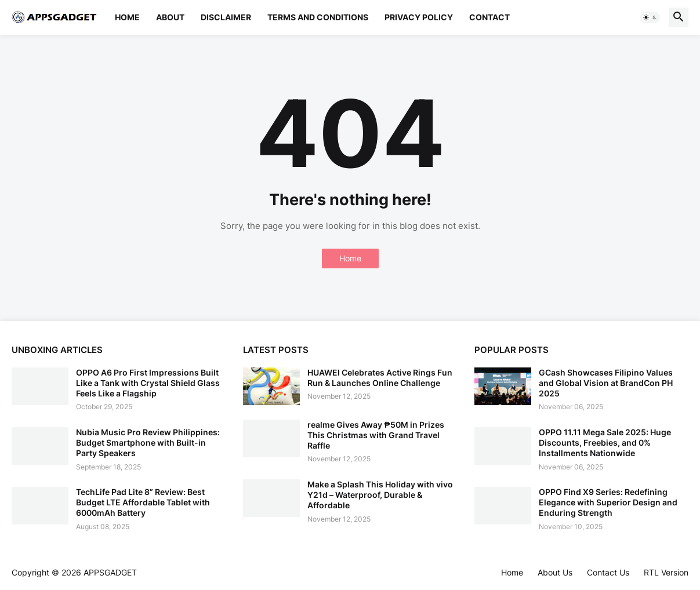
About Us (555, 572)
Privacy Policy (419, 17)
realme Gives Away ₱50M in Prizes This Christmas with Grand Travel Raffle (376, 435)
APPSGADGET (110, 572)
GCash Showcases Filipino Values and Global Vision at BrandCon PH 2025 (606, 383)
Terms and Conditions (318, 17)
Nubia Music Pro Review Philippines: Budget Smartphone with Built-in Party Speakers (148, 442)
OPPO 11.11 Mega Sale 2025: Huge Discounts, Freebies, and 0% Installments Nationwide (605, 442)
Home (127, 17)
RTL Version (666, 572)
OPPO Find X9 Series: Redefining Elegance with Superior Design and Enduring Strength (608, 502)
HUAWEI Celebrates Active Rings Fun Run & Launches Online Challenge (380, 378)
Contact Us (608, 572)
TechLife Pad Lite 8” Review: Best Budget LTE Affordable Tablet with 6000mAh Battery (143, 502)
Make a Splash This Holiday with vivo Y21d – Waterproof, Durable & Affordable (380, 495)
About (170, 17)
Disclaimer (226, 17)
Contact (489, 17)
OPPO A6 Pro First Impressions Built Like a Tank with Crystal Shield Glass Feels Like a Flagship (148, 383)
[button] (650, 17)
